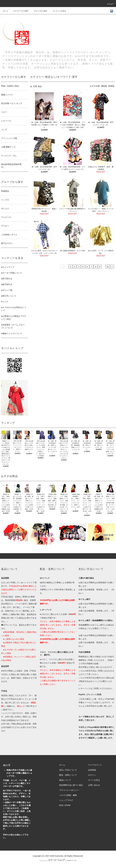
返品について (65, 780)
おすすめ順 (95, 86)
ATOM (67, 805)
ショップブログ (66, 800)
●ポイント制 (7, 290)
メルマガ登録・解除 (68, 795)
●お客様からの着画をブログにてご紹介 (14, 318)
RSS (61, 805)
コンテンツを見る (58, 11)
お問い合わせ (94, 785)
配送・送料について (68, 775)
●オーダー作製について (12, 273)
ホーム (5, 11)
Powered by (58, 861)
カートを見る (94, 780)
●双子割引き (7, 279)
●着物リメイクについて (12, 333)
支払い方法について (68, 770)
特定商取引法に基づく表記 (71, 785)
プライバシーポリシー (69, 790)
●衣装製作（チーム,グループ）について (13, 326)
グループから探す (39, 11)
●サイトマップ (8, 267)
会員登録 (92, 770)
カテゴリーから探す (19, 11)
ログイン (92, 775)
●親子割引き (7, 284)
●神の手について (9, 296)
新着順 (111, 86)
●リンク (5, 302)
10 (108, 267)
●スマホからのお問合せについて (14, 309)
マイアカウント (95, 765)
